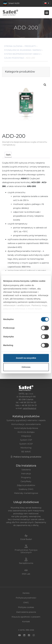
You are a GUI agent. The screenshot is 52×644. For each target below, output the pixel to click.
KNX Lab (26, 574)
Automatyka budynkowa (26, 428)
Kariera (26, 593)
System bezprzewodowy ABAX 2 (22, 54)
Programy (26, 477)
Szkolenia (26, 470)
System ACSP (26, 444)
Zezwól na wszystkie (26, 358)
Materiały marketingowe (26, 493)
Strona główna (13, 46)
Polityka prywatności (26, 598)
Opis (8, 155)
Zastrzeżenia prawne (26, 612)
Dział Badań (26, 539)
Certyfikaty (26, 481)
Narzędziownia (26, 563)
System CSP (26, 440)
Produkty (30, 46)
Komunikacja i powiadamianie (26, 424)
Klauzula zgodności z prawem (26, 617)
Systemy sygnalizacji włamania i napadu (26, 420)
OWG (26, 603)
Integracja (26, 436)
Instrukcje (26, 474)
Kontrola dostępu (26, 432)
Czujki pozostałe (14, 58)
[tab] (8, 155)
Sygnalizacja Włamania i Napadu (23, 50)
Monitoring (26, 448)
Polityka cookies (26, 607)
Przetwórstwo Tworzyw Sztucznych (26, 551)
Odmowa (26, 367)
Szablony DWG (26, 489)
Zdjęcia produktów (26, 485)
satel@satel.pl (30, 408)
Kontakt (26, 622)
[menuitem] (47, 3)
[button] (47, 13)
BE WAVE (26, 452)
